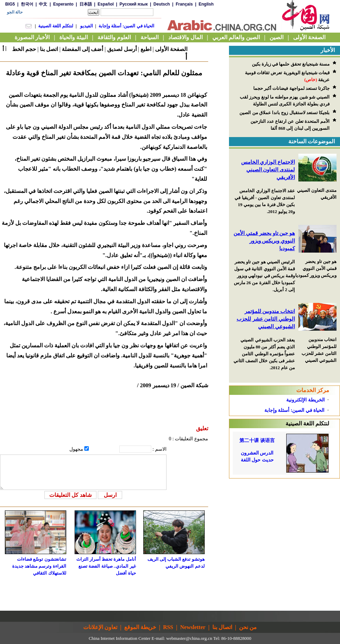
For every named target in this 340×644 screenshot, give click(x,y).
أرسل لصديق (122, 49)
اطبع (146, 49)
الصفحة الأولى (171, 49)
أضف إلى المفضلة (82, 49)
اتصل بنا (49, 49)
